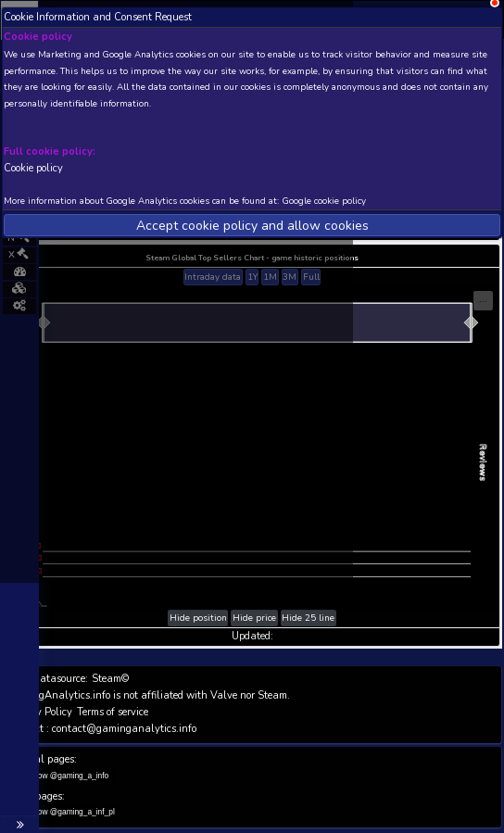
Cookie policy (33, 167)
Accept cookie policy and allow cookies (252, 226)
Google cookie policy (324, 201)
